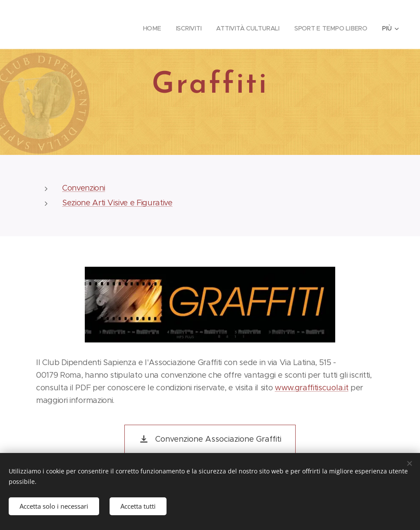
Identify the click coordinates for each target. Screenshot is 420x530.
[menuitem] (149, 28)
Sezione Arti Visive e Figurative (117, 203)
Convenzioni (83, 188)
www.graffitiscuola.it (312, 387)
